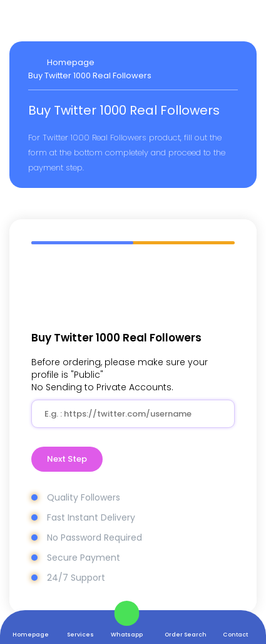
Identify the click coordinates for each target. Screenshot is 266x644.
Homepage (31, 634)
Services (80, 634)
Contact (235, 634)
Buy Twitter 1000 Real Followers (90, 75)
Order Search (186, 634)
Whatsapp (127, 634)
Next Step (67, 459)
